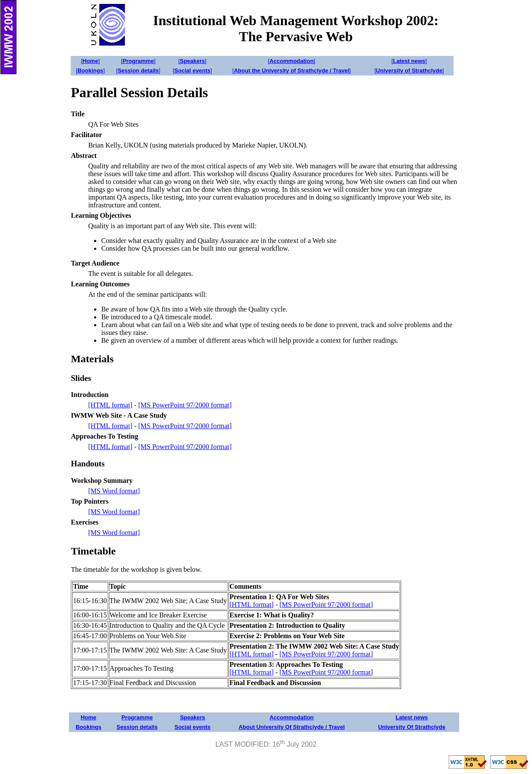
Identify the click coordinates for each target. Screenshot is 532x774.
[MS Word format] (114, 491)
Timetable (93, 551)
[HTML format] (110, 405)
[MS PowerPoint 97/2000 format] (185, 405)
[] (90, 61)
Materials (92, 359)
